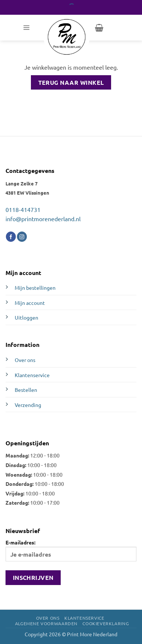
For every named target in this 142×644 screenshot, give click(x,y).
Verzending (28, 405)
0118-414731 (23, 209)
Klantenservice (32, 375)
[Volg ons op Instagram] (22, 237)
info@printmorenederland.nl (43, 219)
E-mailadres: (71, 550)
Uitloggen (26, 317)
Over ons (25, 360)
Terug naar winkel (71, 82)
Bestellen (26, 390)
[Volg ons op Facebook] (11, 237)
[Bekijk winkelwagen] (99, 28)
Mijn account (30, 303)
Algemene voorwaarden (46, 623)
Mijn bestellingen (35, 288)
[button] (26, 28)
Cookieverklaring (106, 623)
